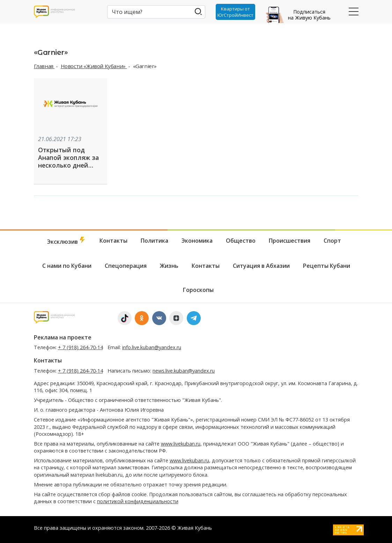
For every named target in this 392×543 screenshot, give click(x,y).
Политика (154, 241)
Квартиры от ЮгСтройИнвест (235, 12)
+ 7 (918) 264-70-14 (80, 347)
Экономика (197, 241)
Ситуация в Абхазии (261, 266)
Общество (241, 241)
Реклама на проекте (63, 337)
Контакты (113, 241)
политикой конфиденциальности (138, 501)
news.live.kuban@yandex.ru (184, 371)
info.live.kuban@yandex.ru (152, 347)
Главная (44, 66)
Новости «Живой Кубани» (94, 66)
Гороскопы (198, 290)
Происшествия (290, 241)
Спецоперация (126, 266)
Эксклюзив (67, 241)
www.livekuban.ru (181, 444)
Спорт (332, 241)
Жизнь (169, 266)
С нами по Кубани (67, 266)
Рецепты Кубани (327, 266)
